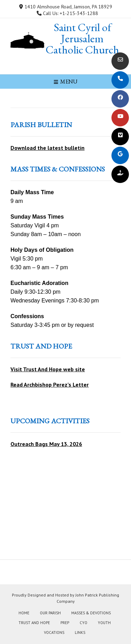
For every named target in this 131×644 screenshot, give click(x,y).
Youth (104, 623)
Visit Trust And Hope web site (48, 369)
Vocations (54, 632)
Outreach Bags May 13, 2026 (46, 444)
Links (80, 632)
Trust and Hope (34, 623)
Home (24, 613)
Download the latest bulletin (48, 148)
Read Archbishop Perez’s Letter (50, 385)
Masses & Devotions (91, 613)
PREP (65, 623)
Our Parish (50, 613)
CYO (83, 623)
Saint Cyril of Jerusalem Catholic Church (82, 38)
